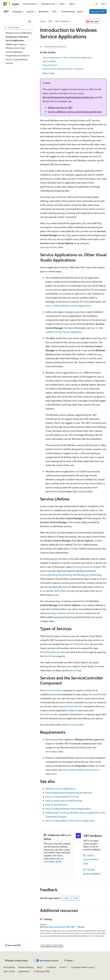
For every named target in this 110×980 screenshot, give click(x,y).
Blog (39, 967)
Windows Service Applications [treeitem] (19, 33)
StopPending (95, 575)
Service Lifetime (49, 61)
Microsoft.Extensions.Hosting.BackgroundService (68, 97)
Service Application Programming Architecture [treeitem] (17, 54)
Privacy (63, 967)
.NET (50, 21)
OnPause (61, 613)
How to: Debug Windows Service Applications (68, 306)
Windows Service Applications (61, 789)
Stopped (97, 567)
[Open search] (97, 4)
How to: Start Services (56, 805)
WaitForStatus (60, 591)
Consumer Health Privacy (82, 967)
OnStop (52, 613)
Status (66, 587)
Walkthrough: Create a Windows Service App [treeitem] (16, 46)
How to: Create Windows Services (62, 797)
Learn (43, 21)
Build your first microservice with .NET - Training (62, 927)
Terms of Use (9, 971)
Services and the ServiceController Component (63, 69)
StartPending (79, 575)
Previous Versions (26, 967)
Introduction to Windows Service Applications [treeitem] (17, 39)
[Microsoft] (5, 4)
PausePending (65, 575)
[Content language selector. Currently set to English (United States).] (17, 961)
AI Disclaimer (9, 967)
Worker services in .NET (60, 107)
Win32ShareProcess (50, 652)
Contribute (51, 967)
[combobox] (18, 27)
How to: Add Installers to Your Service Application (70, 821)
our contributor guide (54, 860)
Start (62, 544)
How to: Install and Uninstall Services (64, 801)
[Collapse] (30, 21)
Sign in (104, 4)
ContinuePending (49, 575)
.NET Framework (62, 21)
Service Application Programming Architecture (69, 793)
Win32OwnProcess (80, 644)
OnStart (75, 548)
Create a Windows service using (75, 112)
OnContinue (75, 613)
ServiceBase (51, 751)
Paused (86, 567)
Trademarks (23, 971)
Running (77, 567)
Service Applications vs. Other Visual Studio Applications (67, 57)
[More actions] (104, 21)
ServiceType (50, 656)
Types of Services (50, 65)
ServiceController (49, 247)
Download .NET (98, 11)
